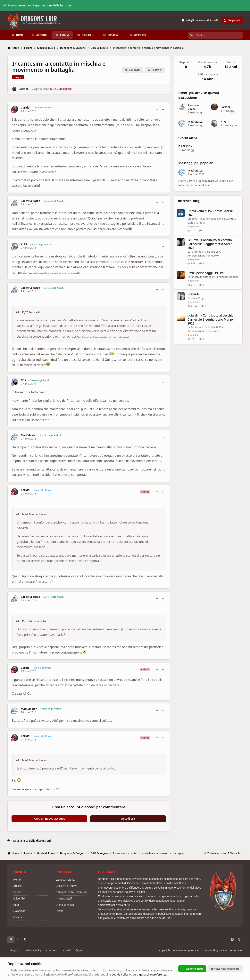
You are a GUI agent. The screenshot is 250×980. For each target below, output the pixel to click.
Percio (191, 298)
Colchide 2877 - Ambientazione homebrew (205, 329)
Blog (201, 298)
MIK (24, 380)
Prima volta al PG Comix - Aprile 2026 (210, 213)
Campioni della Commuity (71, 892)
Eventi (59, 911)
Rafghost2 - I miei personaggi (221, 277)
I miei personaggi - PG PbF (206, 273)
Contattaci (52, 950)
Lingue (15, 950)
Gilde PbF (19, 899)
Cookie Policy (120, 974)
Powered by (223, 950)
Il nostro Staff (64, 899)
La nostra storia (65, 880)
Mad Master (29, 435)
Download (19, 911)
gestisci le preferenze (153, 974)
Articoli (17, 886)
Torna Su (234, 853)
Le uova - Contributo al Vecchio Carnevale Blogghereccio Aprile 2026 (210, 244)
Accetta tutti (192, 969)
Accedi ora (128, 819)
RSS (80, 950)
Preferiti (193, 294)
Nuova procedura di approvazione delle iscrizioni (37, 5)
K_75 (24, 244)
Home (17, 880)
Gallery (18, 917)
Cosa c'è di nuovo (67, 886)
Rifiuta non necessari (225, 969)
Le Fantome (194, 252)
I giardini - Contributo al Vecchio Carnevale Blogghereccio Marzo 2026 (211, 320)
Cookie (67, 950)
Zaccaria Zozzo (31, 201)
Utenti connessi (65, 905)
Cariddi (23, 89)
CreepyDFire (195, 219)
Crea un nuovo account (50, 819)
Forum (17, 892)
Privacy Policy (33, 950)
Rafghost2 (194, 277)
